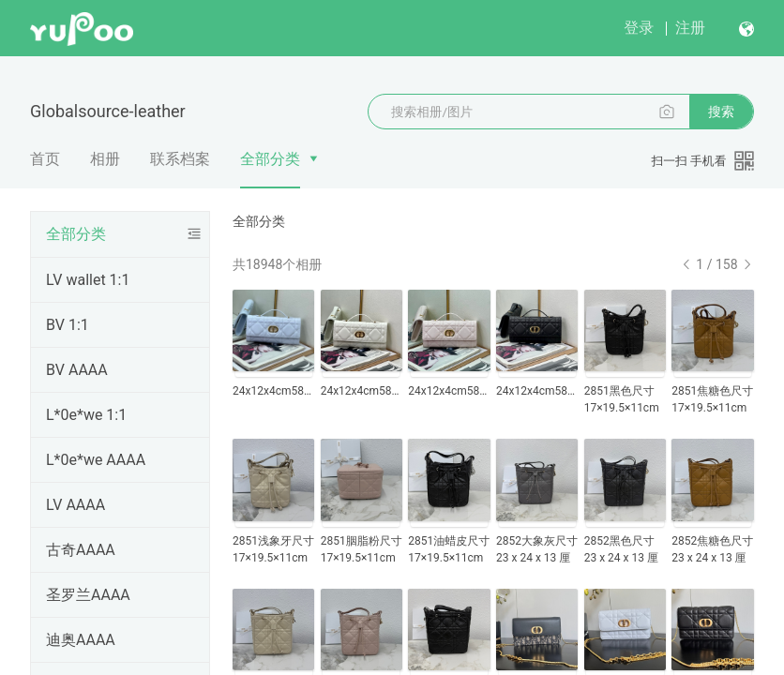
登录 (639, 28)
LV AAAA (75, 505)
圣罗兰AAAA (88, 595)
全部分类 (270, 159)
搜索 (721, 112)
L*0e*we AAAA (96, 460)
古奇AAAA (81, 550)
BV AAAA (77, 370)
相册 (105, 159)
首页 (45, 159)
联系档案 (180, 159)
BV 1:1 (68, 325)
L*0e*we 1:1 (86, 415)
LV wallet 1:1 (88, 280)
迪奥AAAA (81, 640)
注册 (690, 28)
